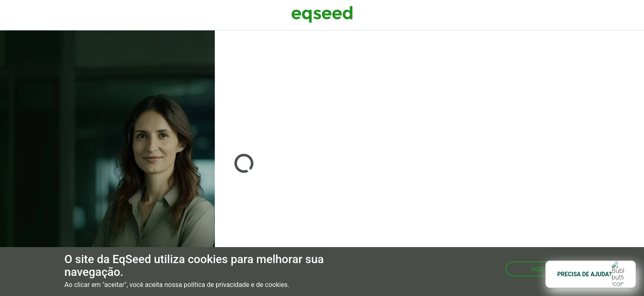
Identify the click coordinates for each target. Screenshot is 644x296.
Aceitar (543, 269)
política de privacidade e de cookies (236, 285)
